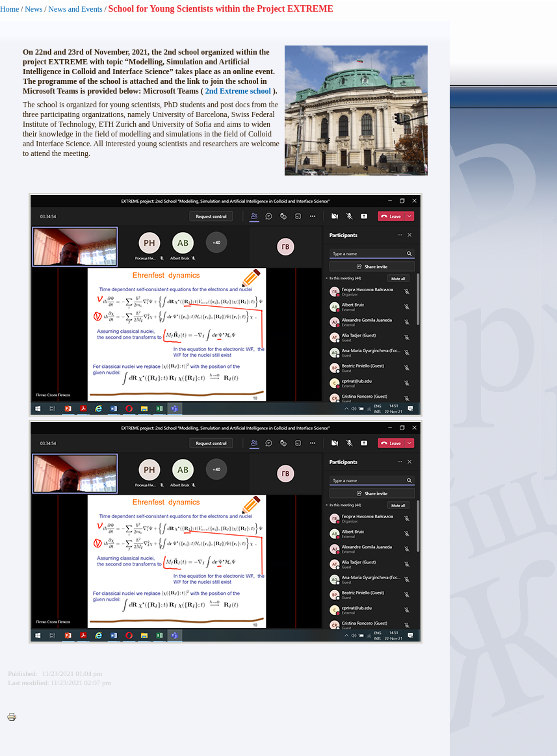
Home (9, 9)
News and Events (75, 9)
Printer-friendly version (15, 718)
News (33, 9)
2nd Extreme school (238, 91)
